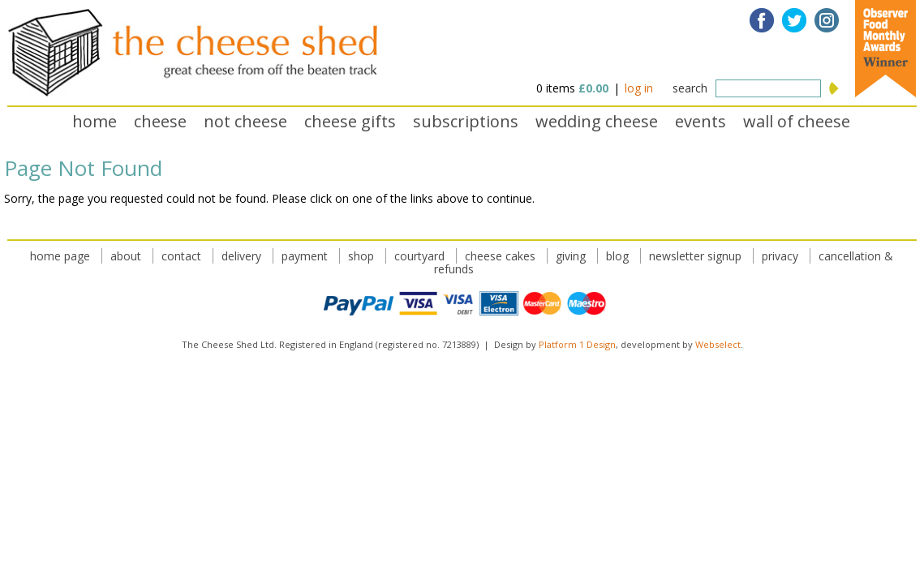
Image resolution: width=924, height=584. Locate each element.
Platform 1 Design (577, 344)
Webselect (718, 344)
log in (639, 88)
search (690, 88)
